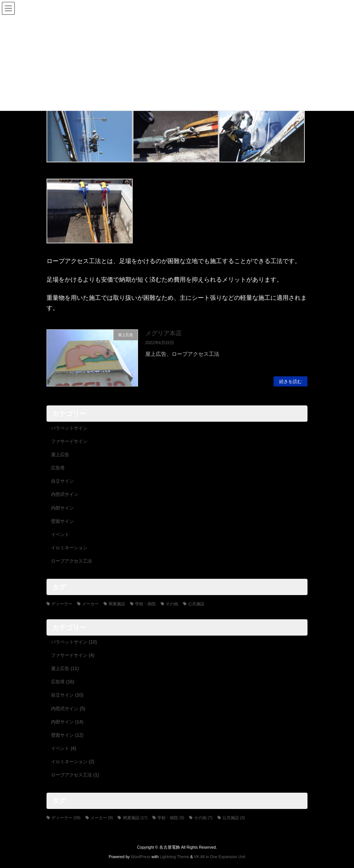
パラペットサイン (69, 428)
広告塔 (58, 468)
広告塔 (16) (63, 682)
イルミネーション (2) (73, 762)
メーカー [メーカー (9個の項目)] (90, 604)
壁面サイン (62, 521)
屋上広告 (60, 455)
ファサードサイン (69, 441)
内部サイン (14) (67, 722)
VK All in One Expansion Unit (220, 856)
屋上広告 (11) (65, 669)
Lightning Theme (174, 856)
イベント (60, 535)
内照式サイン (65, 495)
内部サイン (62, 508)
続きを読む (290, 382)
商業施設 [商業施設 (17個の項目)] (117, 604)
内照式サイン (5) (68, 709)
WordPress (141, 856)
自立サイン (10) (67, 695)
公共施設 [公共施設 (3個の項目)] (196, 604)
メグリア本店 (163, 333)
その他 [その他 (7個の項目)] (172, 604)
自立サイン (62, 482)
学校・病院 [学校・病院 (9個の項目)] (145, 604)
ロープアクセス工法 (71, 561)
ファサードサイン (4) (73, 655)
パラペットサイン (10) (74, 642)
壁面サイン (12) (67, 735)
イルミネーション (69, 548)
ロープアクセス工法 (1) (75, 775)
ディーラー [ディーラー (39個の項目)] (62, 604)
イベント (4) (64, 748)
